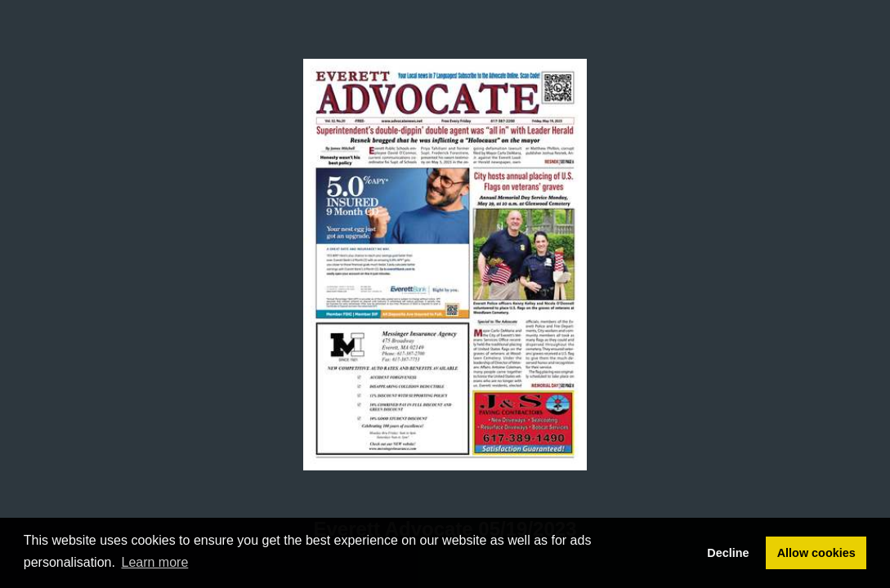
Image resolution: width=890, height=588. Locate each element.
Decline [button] (728, 553)
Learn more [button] (155, 562)
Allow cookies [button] (816, 553)
